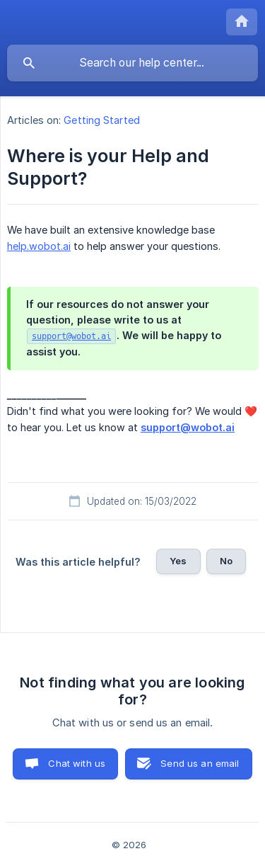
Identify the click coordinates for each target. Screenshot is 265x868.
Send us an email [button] (200, 763)
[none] (242, 22)
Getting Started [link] (102, 120)
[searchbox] (132, 63)
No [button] (226, 561)
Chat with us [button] (77, 763)
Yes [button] (178, 561)
